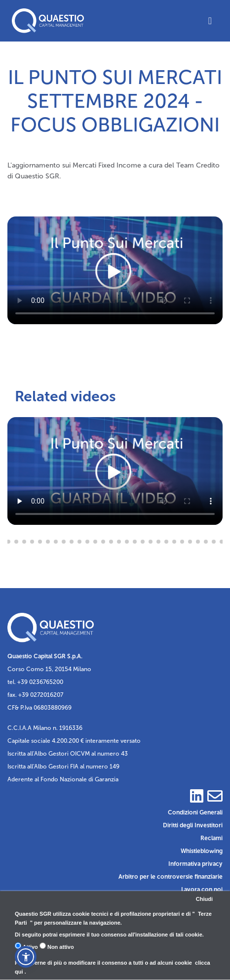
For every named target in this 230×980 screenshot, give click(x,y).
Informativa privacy (195, 864)
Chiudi (204, 899)
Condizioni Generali (195, 812)
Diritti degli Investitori (193, 825)
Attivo (26, 946)
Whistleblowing (202, 851)
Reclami (211, 838)
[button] (26, 957)
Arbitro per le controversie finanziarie (171, 877)
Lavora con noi (202, 890)
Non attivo (57, 946)
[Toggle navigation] (210, 21)
